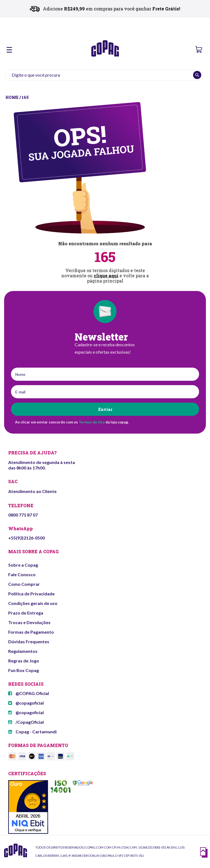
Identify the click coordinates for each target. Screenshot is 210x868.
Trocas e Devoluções (29, 622)
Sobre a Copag (23, 565)
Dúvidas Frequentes (29, 641)
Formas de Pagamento (31, 632)
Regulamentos (23, 651)
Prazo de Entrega (26, 613)
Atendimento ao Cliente (32, 491)
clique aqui (106, 276)
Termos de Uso (92, 422)
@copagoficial (26, 703)
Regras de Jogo (24, 661)
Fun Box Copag (24, 670)
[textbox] (104, 75)
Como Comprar (24, 584)
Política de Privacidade (31, 594)
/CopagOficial (26, 722)
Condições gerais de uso (33, 603)
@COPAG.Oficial (29, 693)
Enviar (105, 409)
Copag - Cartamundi (32, 732)
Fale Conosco (22, 574)
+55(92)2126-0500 (27, 538)
